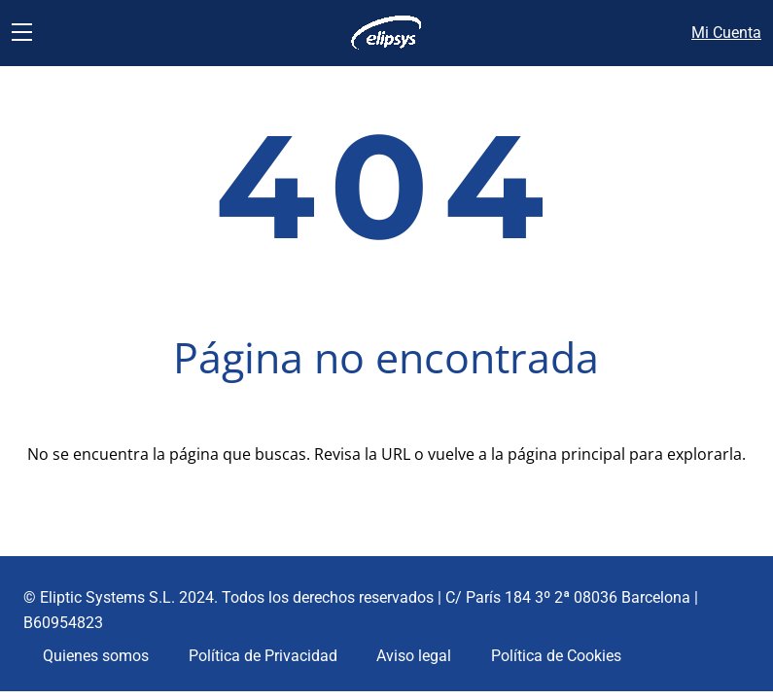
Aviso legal (414, 656)
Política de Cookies (556, 656)
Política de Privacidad (263, 656)
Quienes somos (96, 656)
